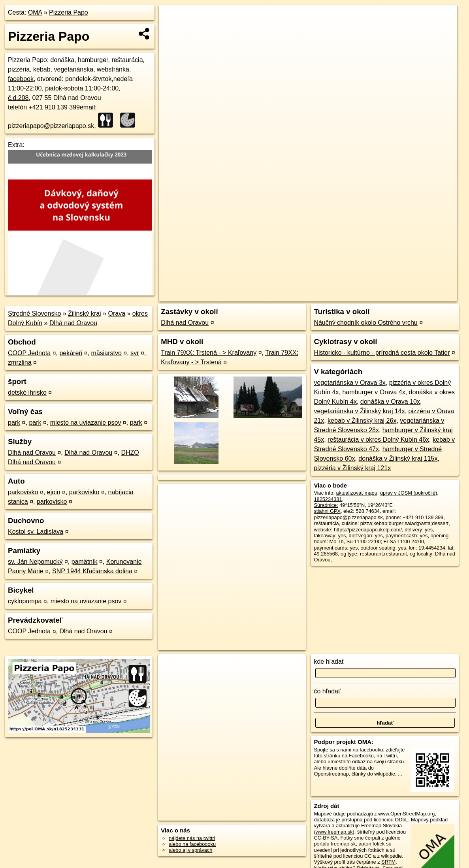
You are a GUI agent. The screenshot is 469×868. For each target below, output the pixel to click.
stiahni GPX (327, 511)
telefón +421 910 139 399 (44, 107)
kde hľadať (329, 662)
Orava (117, 313)
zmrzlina (20, 362)
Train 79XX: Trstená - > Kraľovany (209, 353)
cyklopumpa (25, 601)
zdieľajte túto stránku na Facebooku (359, 753)
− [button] (172, 31)
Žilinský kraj (85, 313)
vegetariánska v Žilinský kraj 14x (359, 411)
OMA (35, 12)
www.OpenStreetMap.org (406, 814)
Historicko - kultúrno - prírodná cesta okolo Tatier (382, 353)
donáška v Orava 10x (390, 402)
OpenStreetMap (321, 283)
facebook (21, 79)
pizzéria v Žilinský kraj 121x (352, 468)
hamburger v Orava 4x (374, 392)
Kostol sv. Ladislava (36, 532)
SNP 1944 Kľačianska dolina (92, 571)
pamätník (85, 562)
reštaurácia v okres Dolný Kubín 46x (378, 440)
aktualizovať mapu (356, 493)
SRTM (388, 862)
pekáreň (71, 353)
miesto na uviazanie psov (86, 423)
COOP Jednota (29, 353)
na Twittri (387, 756)
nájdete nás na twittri (192, 838)
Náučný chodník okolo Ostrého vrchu (365, 323)
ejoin (54, 492)
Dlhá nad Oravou (73, 323)
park (14, 423)
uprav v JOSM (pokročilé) (409, 493)
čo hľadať (327, 691)
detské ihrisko (27, 393)
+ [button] (172, 19)
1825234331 (328, 499)
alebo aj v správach (190, 850)
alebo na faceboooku (192, 844)
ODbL (401, 820)
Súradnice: (326, 505)
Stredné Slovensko (34, 313)
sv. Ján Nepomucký (35, 562)
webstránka (113, 69)
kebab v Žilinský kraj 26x (362, 421)
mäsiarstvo (106, 353)
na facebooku (368, 750)
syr (135, 353)
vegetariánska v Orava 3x (349, 383)
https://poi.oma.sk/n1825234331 (421, 283)
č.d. (18, 98)
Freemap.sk (362, 283)
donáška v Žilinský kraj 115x (398, 458)
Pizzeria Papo (69, 12)
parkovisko (23, 492)
